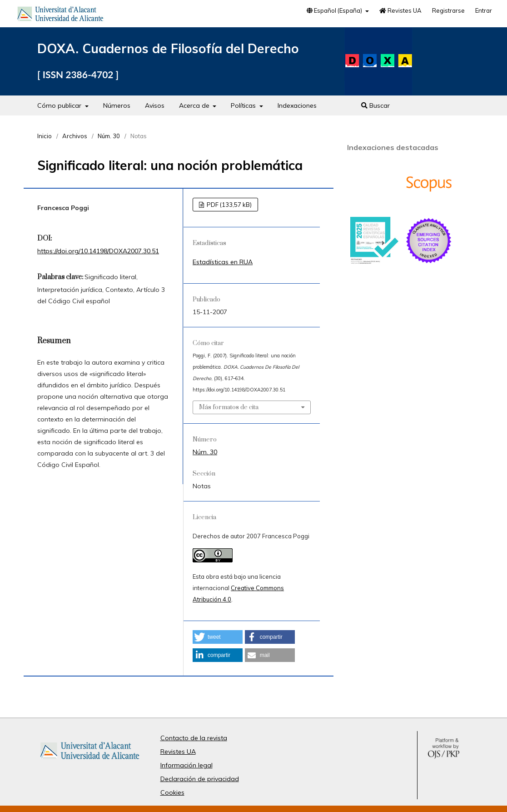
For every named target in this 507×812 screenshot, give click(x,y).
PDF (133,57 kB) (229, 205)
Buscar (375, 105)
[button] (218, 637)
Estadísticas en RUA (223, 262)
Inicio (45, 136)
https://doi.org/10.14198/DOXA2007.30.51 (98, 251)
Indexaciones (297, 105)
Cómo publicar (60, 105)
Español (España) (335, 10)
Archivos (75, 136)
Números (117, 105)
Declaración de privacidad (200, 779)
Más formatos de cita (229, 407)
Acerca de (195, 105)
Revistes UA (400, 10)
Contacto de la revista (194, 738)
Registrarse (448, 10)
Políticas (244, 105)
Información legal (186, 765)
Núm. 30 (109, 136)
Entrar (484, 10)
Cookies (172, 792)
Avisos (155, 105)
